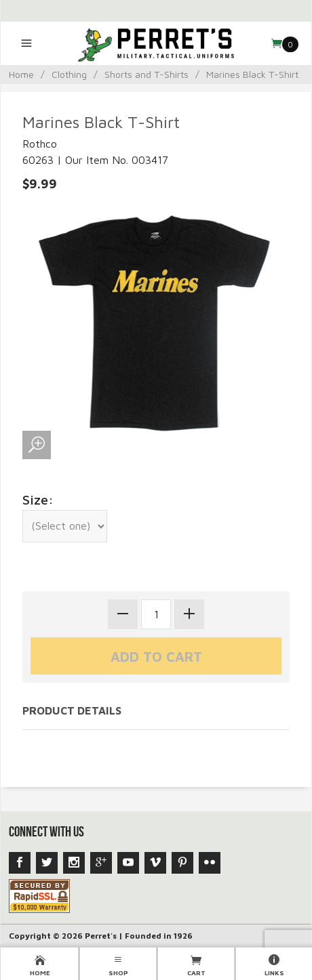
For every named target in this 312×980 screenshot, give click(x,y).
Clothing (69, 74)
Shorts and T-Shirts (147, 74)
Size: (38, 499)
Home (21, 74)
